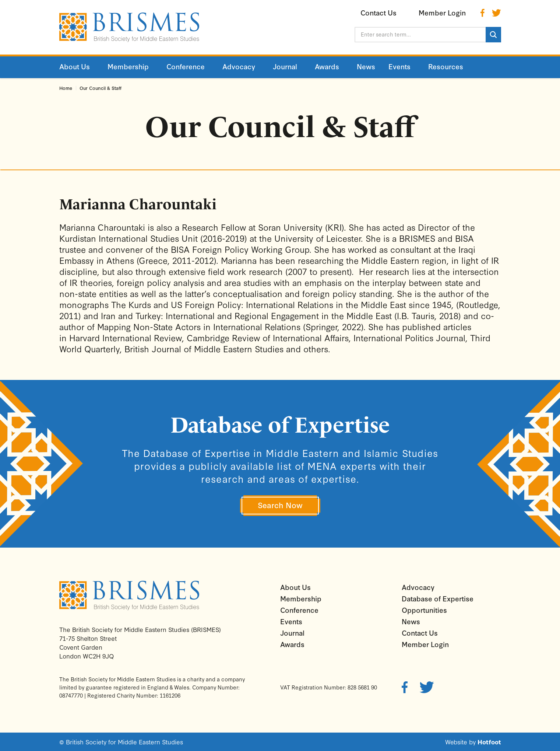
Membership (301, 598)
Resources (446, 66)
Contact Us (420, 633)
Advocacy (418, 587)
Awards (292, 644)
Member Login (425, 644)
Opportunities (424, 610)
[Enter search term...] (420, 35)
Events (291, 621)
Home (66, 88)
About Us (295, 587)
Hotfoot (489, 742)
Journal (292, 633)
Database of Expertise (438, 598)
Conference (299, 610)
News (411, 621)
